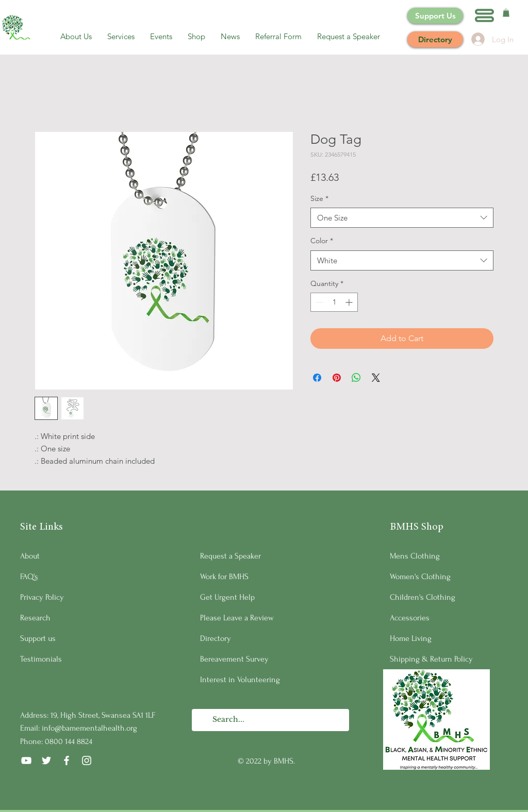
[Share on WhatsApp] (356, 378)
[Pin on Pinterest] (337, 378)
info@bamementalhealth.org (89, 728)
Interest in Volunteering (240, 680)
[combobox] (402, 218)
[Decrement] (318, 302)
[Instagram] (87, 760)
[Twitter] (46, 760)
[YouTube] (26, 760)
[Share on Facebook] (317, 378)
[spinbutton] (334, 302)
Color (322, 241)
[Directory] (435, 39)
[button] (484, 15)
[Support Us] (435, 16)
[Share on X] (376, 378)
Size (319, 198)
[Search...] (270, 720)
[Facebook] (67, 760)
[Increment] (350, 302)
